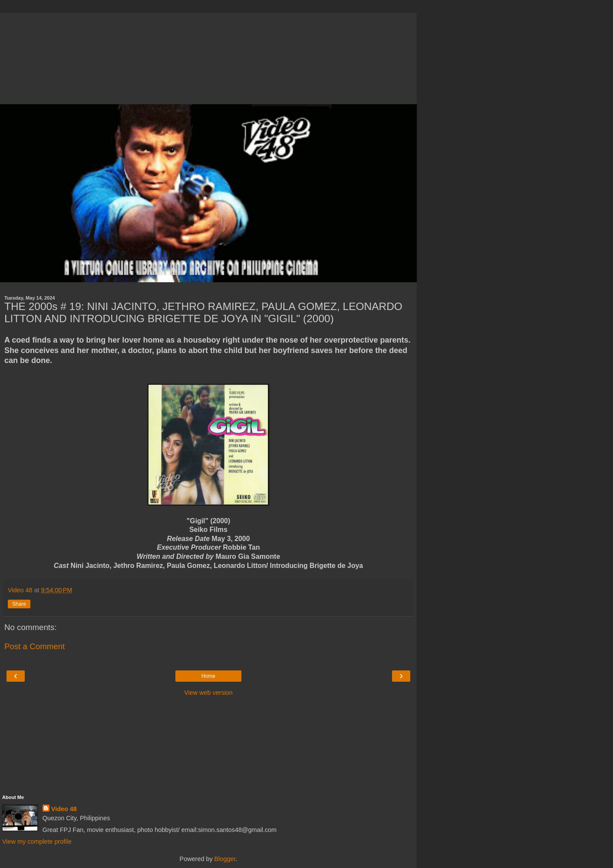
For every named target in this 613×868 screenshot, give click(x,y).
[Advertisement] (208, 56)
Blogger (225, 859)
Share (19, 604)
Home (208, 676)
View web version (208, 693)
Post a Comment (35, 646)
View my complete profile (37, 842)
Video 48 (64, 809)
